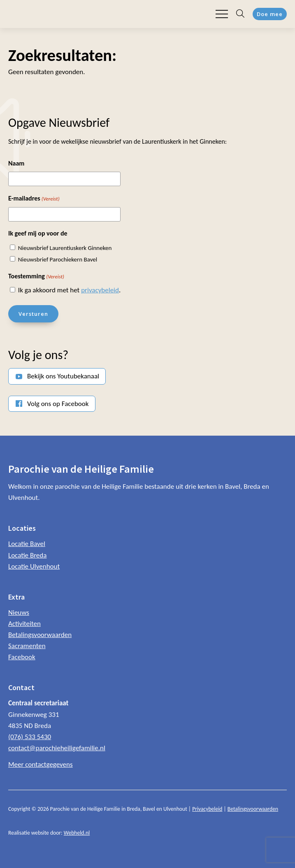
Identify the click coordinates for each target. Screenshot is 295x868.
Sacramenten (27, 646)
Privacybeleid (207, 809)
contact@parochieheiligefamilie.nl (57, 748)
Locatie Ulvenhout (34, 566)
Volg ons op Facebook (58, 404)
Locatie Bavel (27, 544)
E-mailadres (34, 199)
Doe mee (270, 14)
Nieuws (19, 612)
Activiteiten (24, 624)
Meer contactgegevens (41, 764)
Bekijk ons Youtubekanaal (63, 376)
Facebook (22, 657)
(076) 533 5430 (30, 737)
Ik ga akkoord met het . (69, 290)
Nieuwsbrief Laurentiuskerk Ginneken (65, 248)
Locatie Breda (27, 555)
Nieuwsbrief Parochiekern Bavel (58, 259)
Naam (16, 163)
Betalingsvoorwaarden (40, 635)
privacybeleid (100, 290)
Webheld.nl (77, 833)
